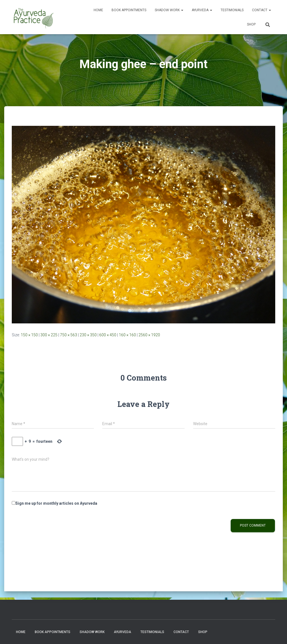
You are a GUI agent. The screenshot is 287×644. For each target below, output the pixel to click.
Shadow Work (169, 10)
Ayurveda (202, 10)
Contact (261, 10)
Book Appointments (129, 10)
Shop (251, 24)
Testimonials (232, 10)
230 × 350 (88, 335)
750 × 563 (69, 335)
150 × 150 (29, 335)
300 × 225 (49, 335)
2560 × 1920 (149, 335)
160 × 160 (127, 335)
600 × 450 (108, 335)
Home (98, 10)
